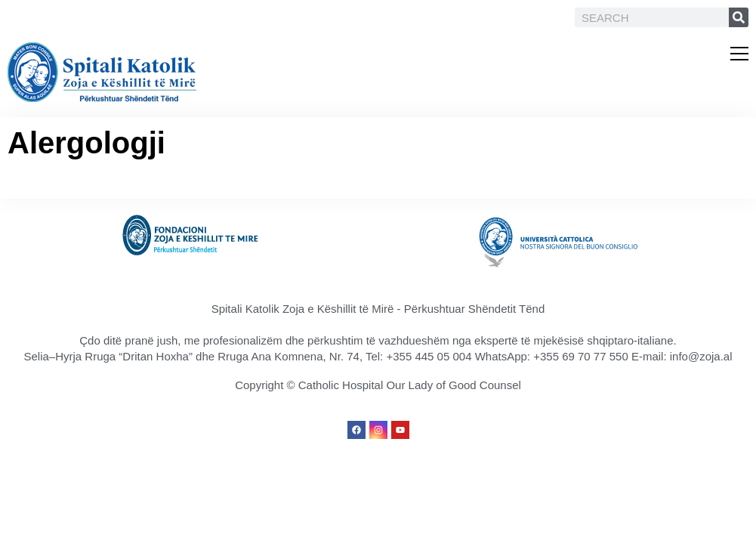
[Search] (739, 17)
